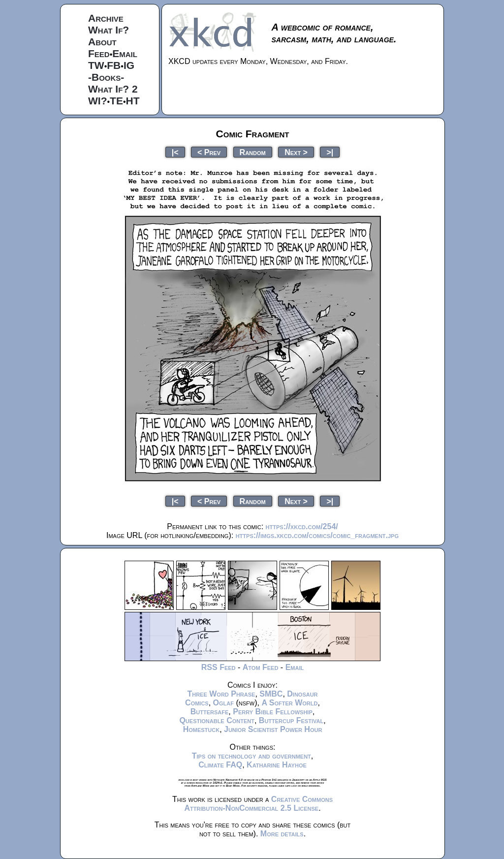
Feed (99, 53)
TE (116, 101)
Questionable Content (217, 720)
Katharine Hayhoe (277, 765)
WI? (97, 101)
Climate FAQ (220, 765)
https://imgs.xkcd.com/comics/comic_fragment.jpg (317, 535)
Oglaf (223, 703)
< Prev (209, 152)
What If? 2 (113, 89)
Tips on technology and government (252, 756)
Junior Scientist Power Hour (273, 729)
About (102, 42)
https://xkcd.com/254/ (302, 526)
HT (133, 101)
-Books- (106, 77)
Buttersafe (210, 712)
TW (96, 65)
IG (129, 65)
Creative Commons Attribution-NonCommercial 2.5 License (258, 804)
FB (114, 65)
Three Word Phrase (221, 694)
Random (253, 152)
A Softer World (289, 703)
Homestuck (202, 729)
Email (125, 53)
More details (282, 834)
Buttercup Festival (291, 720)
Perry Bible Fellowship (273, 712)
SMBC (271, 694)
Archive (106, 18)
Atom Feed (261, 667)
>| (330, 152)
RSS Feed (219, 667)
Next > (296, 152)
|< (175, 152)
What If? (109, 30)
